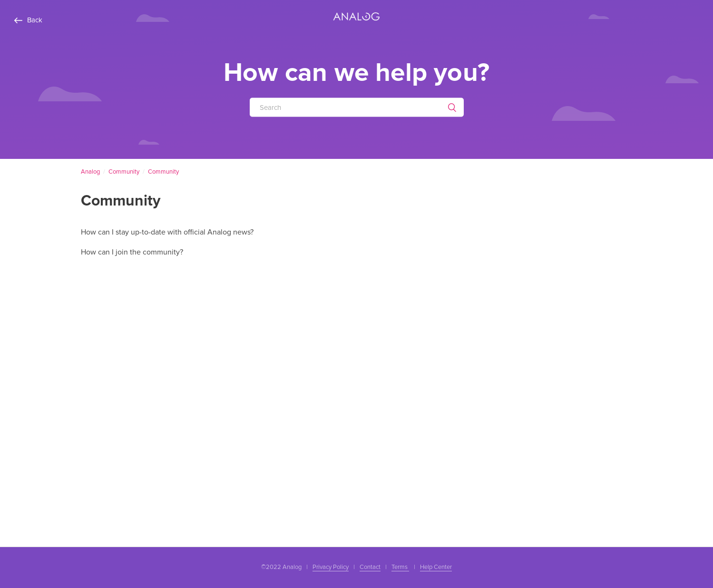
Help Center (436, 567)
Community (124, 172)
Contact (370, 567)
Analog (90, 172)
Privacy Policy (331, 567)
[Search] (357, 107)
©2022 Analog (281, 567)
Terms (400, 567)
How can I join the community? (132, 252)
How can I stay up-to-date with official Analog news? (167, 232)
